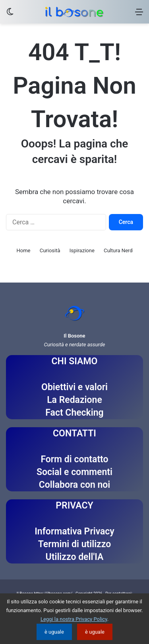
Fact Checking (74, 413)
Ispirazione (82, 250)
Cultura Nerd (118, 250)
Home (24, 250)
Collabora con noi (75, 485)
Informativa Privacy (74, 531)
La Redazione (74, 400)
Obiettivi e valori (74, 387)
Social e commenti (74, 472)
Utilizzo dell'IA (75, 557)
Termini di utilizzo (74, 544)
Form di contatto (74, 459)
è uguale (54, 632)
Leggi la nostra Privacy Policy (74, 619)
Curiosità (50, 250)
